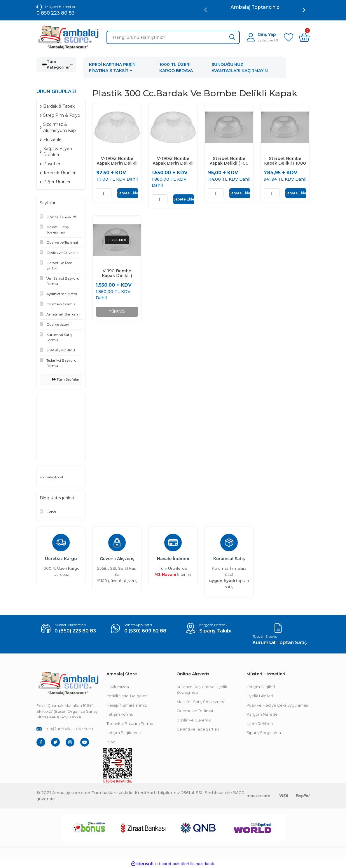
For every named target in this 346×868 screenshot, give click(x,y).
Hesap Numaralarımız (127, 705)
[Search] (173, 37)
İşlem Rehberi (260, 724)
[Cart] (304, 37)
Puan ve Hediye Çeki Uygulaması (278, 705)
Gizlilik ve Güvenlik (194, 720)
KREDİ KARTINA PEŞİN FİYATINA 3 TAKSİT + (112, 68)
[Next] (304, 10)
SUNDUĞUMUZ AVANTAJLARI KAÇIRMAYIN (240, 68)
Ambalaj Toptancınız (255, 7)
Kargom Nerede (262, 714)
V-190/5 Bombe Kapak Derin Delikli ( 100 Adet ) (117, 161)
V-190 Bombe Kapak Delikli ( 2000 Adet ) (117, 274)
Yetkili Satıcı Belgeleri (127, 696)
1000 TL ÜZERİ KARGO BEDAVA (176, 68)
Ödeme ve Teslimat (195, 711)
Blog (111, 742)
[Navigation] (56, 65)
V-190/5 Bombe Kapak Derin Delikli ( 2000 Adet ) (173, 161)
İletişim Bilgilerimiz (124, 733)
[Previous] (206, 10)
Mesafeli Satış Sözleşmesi (201, 702)
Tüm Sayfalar (66, 379)
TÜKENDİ (117, 312)
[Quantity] (104, 193)
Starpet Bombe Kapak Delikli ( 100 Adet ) (229, 161)
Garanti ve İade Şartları (198, 729)
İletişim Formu (120, 714)
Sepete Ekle (128, 193)
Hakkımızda (118, 687)
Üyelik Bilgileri (260, 696)
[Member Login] (262, 37)
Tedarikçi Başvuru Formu (130, 724)
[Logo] (68, 37)
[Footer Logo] (68, 683)
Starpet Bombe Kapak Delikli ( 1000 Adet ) (285, 161)
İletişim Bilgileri (261, 687)
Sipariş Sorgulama (264, 733)
